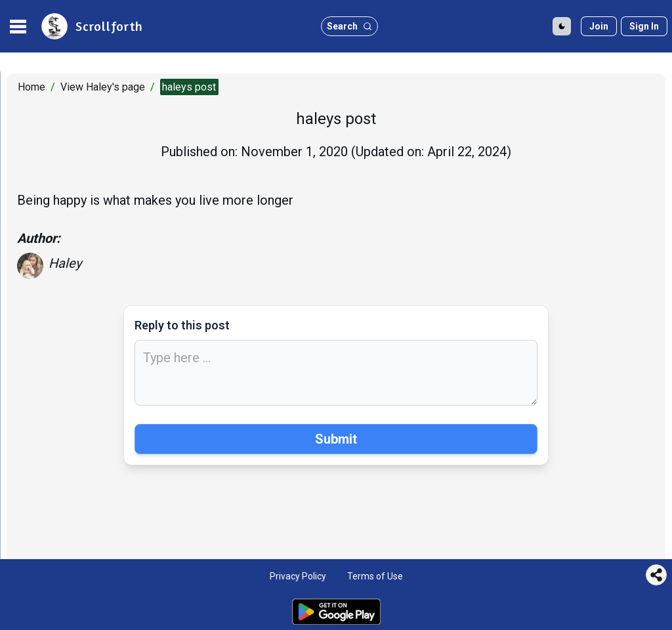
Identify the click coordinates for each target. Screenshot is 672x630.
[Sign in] (644, 26)
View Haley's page (103, 87)
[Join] (599, 26)
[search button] (349, 26)
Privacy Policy (298, 576)
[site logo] (91, 26)
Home (31, 87)
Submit (336, 439)
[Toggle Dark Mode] (562, 26)
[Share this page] (656, 575)
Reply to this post (182, 325)
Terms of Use (375, 576)
